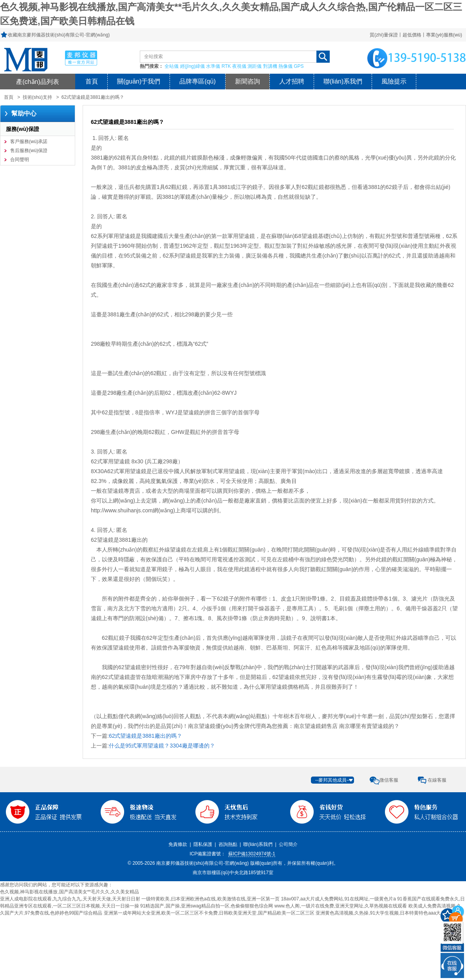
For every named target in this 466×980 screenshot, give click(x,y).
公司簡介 (288, 844)
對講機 (270, 66)
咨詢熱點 (228, 844)
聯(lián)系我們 (343, 81)
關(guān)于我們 (139, 81)
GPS (299, 66)
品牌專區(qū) (197, 81)
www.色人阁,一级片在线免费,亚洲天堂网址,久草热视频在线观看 (341, 906)
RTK (226, 66)
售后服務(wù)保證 (29, 151)
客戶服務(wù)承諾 (29, 142)
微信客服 (389, 780)
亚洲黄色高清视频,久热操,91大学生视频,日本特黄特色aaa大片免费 (385, 913)
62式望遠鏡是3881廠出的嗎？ (145, 736)
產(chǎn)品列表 (38, 82)
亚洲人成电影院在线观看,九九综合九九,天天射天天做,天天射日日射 (70, 899)
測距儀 (255, 66)
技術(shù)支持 (37, 97)
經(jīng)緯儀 (192, 66)
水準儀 (213, 66)
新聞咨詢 (247, 81)
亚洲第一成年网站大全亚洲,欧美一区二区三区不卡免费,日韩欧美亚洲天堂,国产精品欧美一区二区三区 (209, 913)
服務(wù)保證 (23, 129)
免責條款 (178, 844)
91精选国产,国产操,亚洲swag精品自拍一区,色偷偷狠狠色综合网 (207, 906)
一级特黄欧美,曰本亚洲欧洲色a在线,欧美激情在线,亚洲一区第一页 (210, 899)
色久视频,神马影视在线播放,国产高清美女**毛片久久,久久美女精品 (70, 892)
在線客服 (437, 780)
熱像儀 (285, 66)
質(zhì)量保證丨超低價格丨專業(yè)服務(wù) (416, 35)
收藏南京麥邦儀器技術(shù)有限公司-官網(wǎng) (59, 35)
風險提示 (394, 81)
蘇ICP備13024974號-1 (252, 854)
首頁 (92, 81)
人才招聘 (292, 81)
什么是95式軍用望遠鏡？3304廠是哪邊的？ (162, 746)
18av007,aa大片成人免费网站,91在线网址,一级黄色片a (338, 899)
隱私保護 (203, 844)
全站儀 (172, 66)
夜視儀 (239, 66)
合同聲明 (20, 160)
